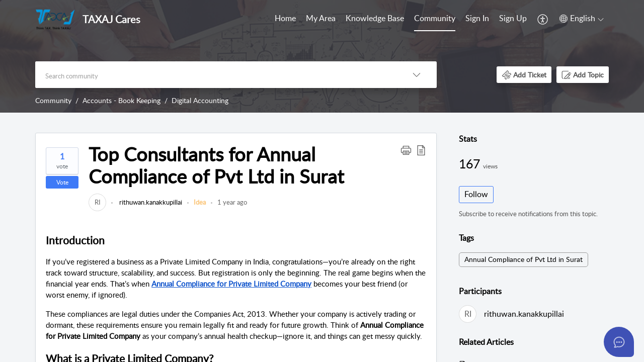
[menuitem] (285, 19)
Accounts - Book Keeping (122, 100)
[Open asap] (619, 342)
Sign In (477, 18)
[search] (216, 75)
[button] (543, 19)
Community (435, 18)
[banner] (322, 56)
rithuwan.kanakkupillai (150, 202)
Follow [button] (476, 194)
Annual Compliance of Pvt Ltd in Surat (524, 259)
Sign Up (513, 18)
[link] (97, 202)
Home (285, 18)
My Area (321, 18)
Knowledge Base (375, 18)
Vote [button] (62, 182)
